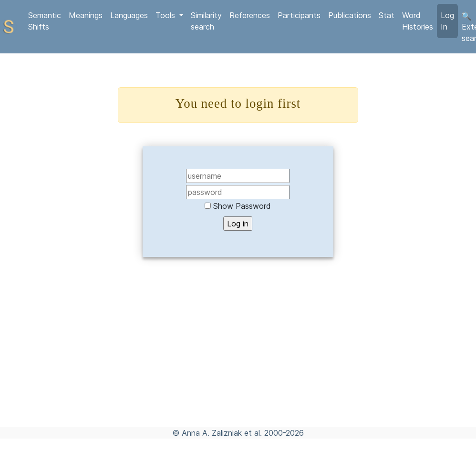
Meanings (86, 15)
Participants (299, 15)
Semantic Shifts (45, 21)
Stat (387, 15)
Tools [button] (166, 15)
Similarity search (206, 21)
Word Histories (418, 21)
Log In (447, 21)
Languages (129, 15)
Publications (350, 15)
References (250, 15)
